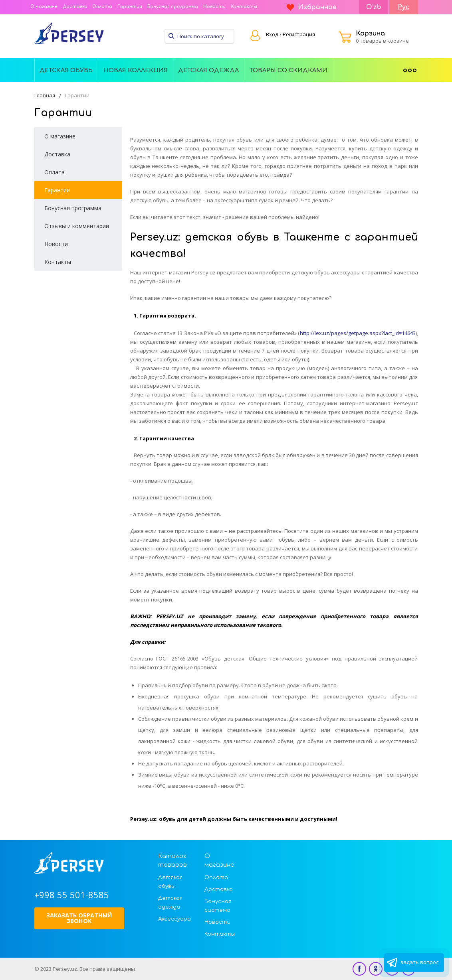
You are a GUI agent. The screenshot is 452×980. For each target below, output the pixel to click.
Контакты (244, 7)
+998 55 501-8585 (72, 895)
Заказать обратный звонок (79, 918)
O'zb (374, 7)
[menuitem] (67, 70)
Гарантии (130, 7)
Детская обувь (66, 70)
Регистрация (299, 34)
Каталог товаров (172, 861)
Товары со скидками (288, 70)
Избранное (312, 7)
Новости (214, 7)
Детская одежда (208, 70)
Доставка (75, 7)
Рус (403, 7)
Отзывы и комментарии (77, 226)
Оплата (102, 7)
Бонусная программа (173, 7)
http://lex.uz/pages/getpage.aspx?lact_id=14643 (358, 333)
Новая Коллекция (136, 70)
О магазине (44, 7)
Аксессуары (175, 919)
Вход (272, 34)
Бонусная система (218, 906)
